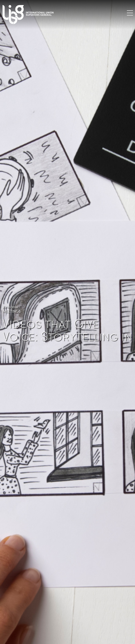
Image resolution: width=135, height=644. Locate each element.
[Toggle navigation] (130, 13)
